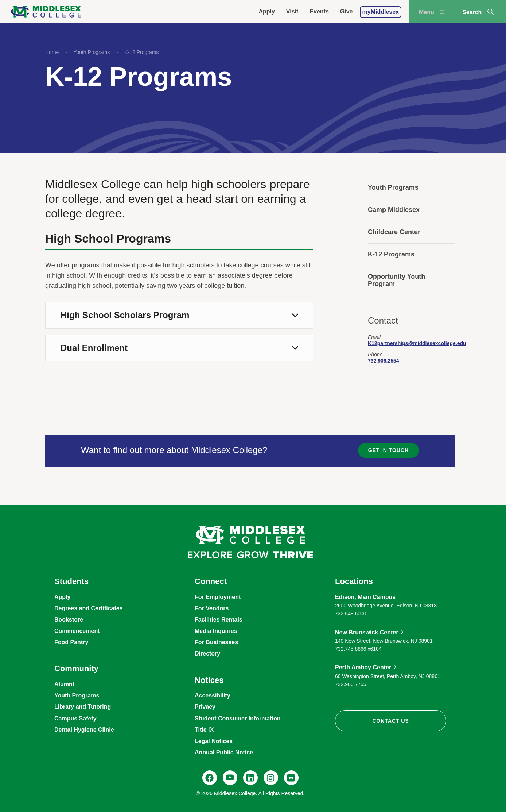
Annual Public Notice (224, 752)
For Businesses (216, 642)
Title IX (204, 730)
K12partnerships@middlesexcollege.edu (417, 343)
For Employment (218, 597)
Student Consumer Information (238, 718)
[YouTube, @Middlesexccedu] (230, 778)
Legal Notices (214, 741)
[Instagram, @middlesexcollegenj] (271, 778)
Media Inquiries (216, 631)
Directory (207, 654)
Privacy (205, 707)
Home (52, 52)
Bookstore (69, 620)
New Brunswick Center (367, 632)
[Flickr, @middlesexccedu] (291, 778)
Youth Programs (92, 52)
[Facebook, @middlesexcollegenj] (210, 778)
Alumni (64, 684)
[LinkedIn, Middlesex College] (250, 778)
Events (319, 11)
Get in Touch (388, 450)
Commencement (77, 631)
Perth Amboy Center (363, 667)
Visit (292, 11)
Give (347, 11)
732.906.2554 (384, 361)
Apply (266, 11)
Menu (433, 12)
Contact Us (390, 721)
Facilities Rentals (219, 620)
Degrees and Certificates (89, 608)
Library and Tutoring (83, 707)
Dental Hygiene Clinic (84, 730)
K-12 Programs (141, 52)
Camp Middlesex (394, 210)
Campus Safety (75, 718)
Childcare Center (394, 232)
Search (479, 12)
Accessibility (213, 695)
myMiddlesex (381, 12)
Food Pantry (71, 642)
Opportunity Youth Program (396, 280)
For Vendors (212, 608)
